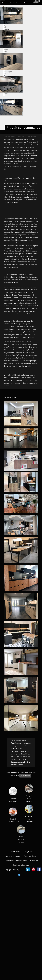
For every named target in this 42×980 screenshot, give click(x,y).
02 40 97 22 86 (17, 3)
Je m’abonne (25, 776)
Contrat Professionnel (13, 815)
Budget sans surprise (29, 793)
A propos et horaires (13, 856)
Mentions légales (30, 856)
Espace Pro (34, 861)
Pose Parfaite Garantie (21, 834)
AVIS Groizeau (16, 852)
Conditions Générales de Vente (15, 861)
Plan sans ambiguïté (13, 795)
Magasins (28, 852)
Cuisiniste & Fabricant (29, 814)
